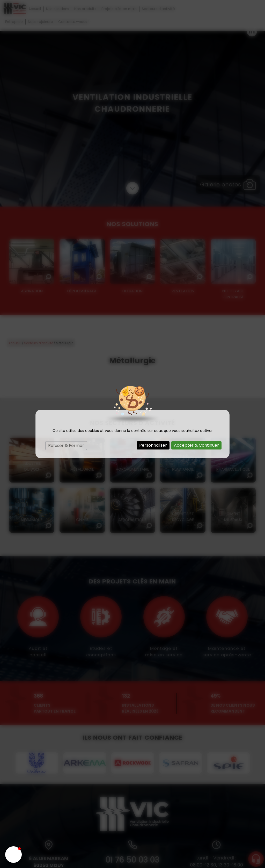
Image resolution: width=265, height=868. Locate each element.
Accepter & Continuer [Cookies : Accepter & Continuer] (196, 445)
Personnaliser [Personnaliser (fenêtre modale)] (153, 445)
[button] (13, 855)
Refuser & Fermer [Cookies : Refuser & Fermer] (66, 445)
